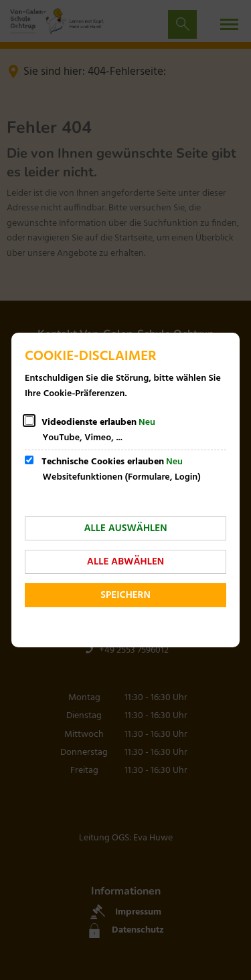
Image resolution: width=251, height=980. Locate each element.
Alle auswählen (125, 528)
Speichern (125, 595)
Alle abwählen (125, 562)
